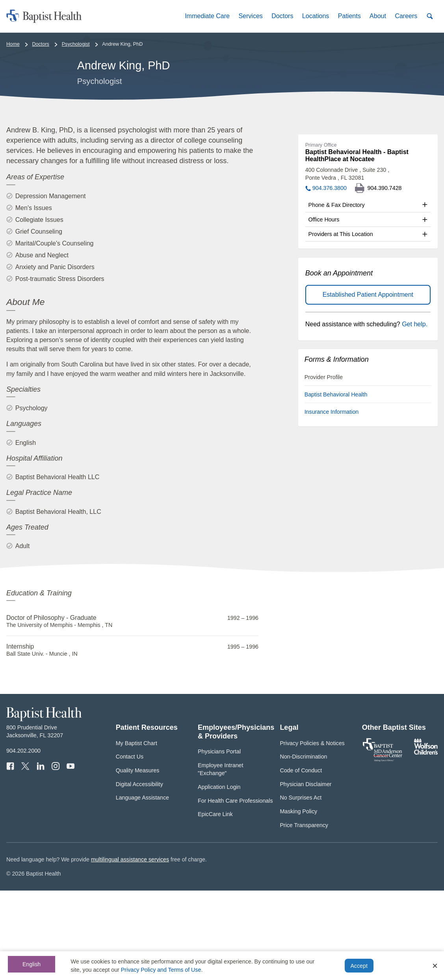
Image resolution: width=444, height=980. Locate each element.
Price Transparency (304, 914)
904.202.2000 (23, 840)
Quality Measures (138, 860)
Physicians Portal (219, 841)
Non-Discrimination (303, 846)
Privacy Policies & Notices (312, 832)
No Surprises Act (301, 887)
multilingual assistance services (130, 949)
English (32, 964)
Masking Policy (298, 901)
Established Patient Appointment (368, 384)
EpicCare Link (215, 904)
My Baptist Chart (137, 832)
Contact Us (130, 846)
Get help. (415, 414)
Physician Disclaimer (306, 873)
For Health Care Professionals (235, 890)
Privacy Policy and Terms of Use (161, 970)
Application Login (219, 876)
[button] (207, 16)
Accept (359, 966)
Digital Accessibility (139, 873)
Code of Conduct (301, 860)
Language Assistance (142, 887)
